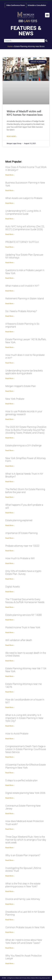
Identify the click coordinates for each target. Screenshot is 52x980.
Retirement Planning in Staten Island (25, 298)
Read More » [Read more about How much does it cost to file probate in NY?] (10, 363)
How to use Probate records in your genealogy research (24, 413)
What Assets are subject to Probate (24, 198)
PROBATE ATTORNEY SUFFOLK (22, 242)
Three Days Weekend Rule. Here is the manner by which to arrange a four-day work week (26, 840)
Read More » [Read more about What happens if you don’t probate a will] (10, 513)
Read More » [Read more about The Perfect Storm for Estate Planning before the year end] (10, 497)
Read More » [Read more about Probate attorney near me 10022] (10, 551)
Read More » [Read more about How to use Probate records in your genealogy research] (10, 419)
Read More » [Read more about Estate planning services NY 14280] (10, 620)
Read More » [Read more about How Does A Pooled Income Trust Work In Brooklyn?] (10, 175)
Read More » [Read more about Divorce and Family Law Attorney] (10, 904)
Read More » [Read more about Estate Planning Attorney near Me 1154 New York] (10, 676)
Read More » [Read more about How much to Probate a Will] (10, 563)
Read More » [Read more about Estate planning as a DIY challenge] (10, 451)
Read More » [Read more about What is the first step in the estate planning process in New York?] (10, 891)
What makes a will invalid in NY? (22, 286)
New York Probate (15, 399)
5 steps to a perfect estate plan (22, 780)
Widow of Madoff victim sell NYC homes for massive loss (25, 113)
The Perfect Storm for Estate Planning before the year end (25, 491)
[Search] (46, 41)
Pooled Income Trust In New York (23, 627)
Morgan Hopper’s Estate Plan (21, 386)
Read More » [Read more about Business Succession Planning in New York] (10, 191)
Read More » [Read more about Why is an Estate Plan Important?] (10, 860)
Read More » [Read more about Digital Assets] (10, 592)
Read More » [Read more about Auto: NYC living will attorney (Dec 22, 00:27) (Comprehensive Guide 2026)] (10, 234)
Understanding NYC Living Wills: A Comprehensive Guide (23, 212)
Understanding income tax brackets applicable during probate (24, 372)
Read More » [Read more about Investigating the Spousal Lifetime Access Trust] (10, 876)
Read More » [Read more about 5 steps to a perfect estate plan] (10, 785)
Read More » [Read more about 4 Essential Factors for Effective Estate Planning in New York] (10, 773)
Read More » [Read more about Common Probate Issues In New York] (10, 932)
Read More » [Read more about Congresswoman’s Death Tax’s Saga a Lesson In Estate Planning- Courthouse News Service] (10, 757)
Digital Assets (13, 587)
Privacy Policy (26, 978)
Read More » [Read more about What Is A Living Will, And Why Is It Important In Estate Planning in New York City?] (10, 726)
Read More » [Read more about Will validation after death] (10, 645)
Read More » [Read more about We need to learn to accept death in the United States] (10, 661)
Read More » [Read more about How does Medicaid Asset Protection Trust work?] (10, 829)
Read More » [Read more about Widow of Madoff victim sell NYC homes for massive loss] (12, 136)
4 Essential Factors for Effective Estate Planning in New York (26, 766)
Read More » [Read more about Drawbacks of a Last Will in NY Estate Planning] (10, 920)
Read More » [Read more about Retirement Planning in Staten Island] (10, 304)
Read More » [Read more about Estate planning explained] (10, 525)
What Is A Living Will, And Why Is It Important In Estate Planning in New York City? (24, 718)
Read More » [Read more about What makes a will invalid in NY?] (10, 291)
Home (10, 46)
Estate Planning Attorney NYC (41, 978)
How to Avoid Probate (17, 734)
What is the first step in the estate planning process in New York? (23, 885)
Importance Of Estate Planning (21, 533)
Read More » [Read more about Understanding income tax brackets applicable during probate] (10, 378)
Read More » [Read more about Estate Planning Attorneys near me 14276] (10, 692)
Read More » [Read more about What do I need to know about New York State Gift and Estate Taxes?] (10, 948)
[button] (47, 15)
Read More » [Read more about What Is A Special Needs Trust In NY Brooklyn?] (10, 482)
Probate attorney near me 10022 (22, 546)
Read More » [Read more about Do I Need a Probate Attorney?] (10, 316)
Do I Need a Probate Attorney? (21, 311)
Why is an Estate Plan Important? (23, 855)
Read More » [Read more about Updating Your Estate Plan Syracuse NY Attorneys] (10, 263)
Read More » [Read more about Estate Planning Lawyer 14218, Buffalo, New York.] (10, 347)
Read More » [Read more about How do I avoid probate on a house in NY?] (10, 707)
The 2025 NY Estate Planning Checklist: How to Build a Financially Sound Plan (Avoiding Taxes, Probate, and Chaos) (26, 430)
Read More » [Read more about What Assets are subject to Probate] (10, 203)
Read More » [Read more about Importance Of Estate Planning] (10, 538)
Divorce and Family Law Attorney (23, 899)
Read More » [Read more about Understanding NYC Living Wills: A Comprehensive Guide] (10, 219)
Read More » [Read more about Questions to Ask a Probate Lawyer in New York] (10, 278)
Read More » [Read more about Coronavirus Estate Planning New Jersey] (10, 814)
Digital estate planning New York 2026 (25, 793)
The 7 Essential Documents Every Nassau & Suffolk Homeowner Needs (25, 601)
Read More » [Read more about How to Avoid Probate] (10, 739)
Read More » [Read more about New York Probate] (10, 404)
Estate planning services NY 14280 (24, 615)
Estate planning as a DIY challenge (23, 445)
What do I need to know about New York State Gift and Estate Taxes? (24, 941)
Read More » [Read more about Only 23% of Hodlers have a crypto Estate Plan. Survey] (10, 579)
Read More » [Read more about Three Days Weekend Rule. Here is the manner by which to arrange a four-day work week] (10, 848)
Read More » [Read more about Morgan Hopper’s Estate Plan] (10, 391)
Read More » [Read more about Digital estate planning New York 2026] (10, 798)
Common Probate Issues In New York (25, 927)
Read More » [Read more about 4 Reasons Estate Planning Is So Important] (10, 332)
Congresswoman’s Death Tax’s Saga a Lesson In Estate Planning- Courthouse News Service (26, 749)
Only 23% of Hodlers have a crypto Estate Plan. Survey (23, 573)
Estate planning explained (19, 520)
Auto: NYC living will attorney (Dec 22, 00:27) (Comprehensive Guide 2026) (25, 228)
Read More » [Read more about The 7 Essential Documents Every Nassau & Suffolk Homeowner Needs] (10, 607)
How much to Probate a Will (20, 558)
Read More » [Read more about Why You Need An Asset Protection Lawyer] (10, 964)
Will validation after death (19, 640)
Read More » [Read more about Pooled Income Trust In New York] (10, 633)
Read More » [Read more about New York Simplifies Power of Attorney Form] (10, 466)
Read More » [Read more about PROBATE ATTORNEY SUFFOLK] (10, 247)
